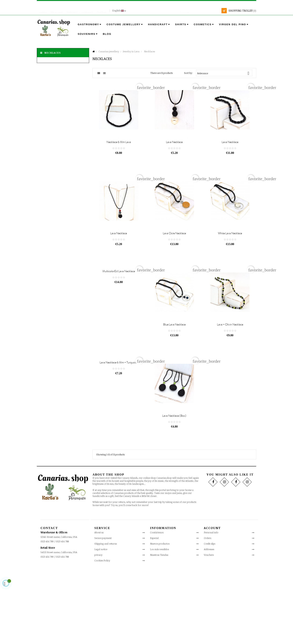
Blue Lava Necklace (174, 381)
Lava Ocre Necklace (174, 271)
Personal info (211, 607)
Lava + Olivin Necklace (230, 381)
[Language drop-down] (120, 11)
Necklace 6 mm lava (119, 161)
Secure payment (103, 613)
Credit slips (210, 619)
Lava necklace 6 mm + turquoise (119, 419)
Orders (208, 613)
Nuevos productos (160, 619)
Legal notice (101, 624)
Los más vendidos (159, 624)
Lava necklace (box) (174, 491)
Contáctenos (157, 608)
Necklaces (53, 53)
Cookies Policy (102, 636)
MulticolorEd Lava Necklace (119, 309)
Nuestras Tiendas (159, 630)
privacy (98, 630)
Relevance (225, 73)
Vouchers (209, 630)
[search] (195, 11)
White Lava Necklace (230, 271)
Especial (154, 613)
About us (99, 608)
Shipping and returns (106, 619)
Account (212, 603)
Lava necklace (174, 161)
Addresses (209, 624)
